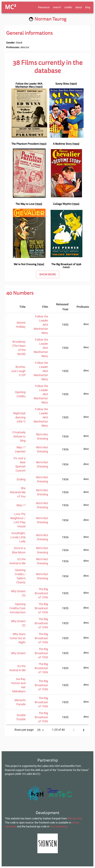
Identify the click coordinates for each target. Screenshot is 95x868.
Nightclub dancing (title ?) (19, 417)
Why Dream (18, 653)
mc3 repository (58, 826)
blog (88, 7)
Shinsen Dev (75, 818)
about (79, 7)
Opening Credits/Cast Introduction (17, 608)
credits (68, 7)
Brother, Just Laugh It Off (18, 371)
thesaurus (44, 7)
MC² (11, 7)
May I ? (21, 505)
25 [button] (39, 730)
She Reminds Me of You (18, 492)
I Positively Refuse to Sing (19, 436)
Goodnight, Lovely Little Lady (18, 537)
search (57, 7)
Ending (21, 479)
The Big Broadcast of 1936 (41, 593)
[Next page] (84, 730)
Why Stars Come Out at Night (18, 638)
